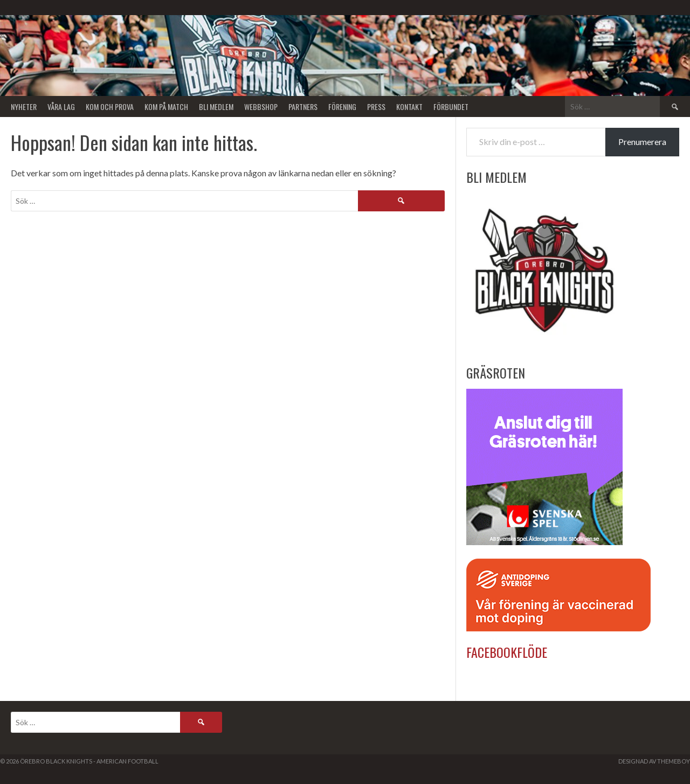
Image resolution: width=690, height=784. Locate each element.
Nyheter (24, 106)
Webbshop (261, 106)
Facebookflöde (507, 652)
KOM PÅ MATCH (166, 106)
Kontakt (409, 106)
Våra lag (61, 106)
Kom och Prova (110, 106)
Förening (342, 106)
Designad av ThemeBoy (654, 761)
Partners (303, 106)
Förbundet (451, 106)
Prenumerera (642, 142)
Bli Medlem (216, 106)
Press (376, 106)
